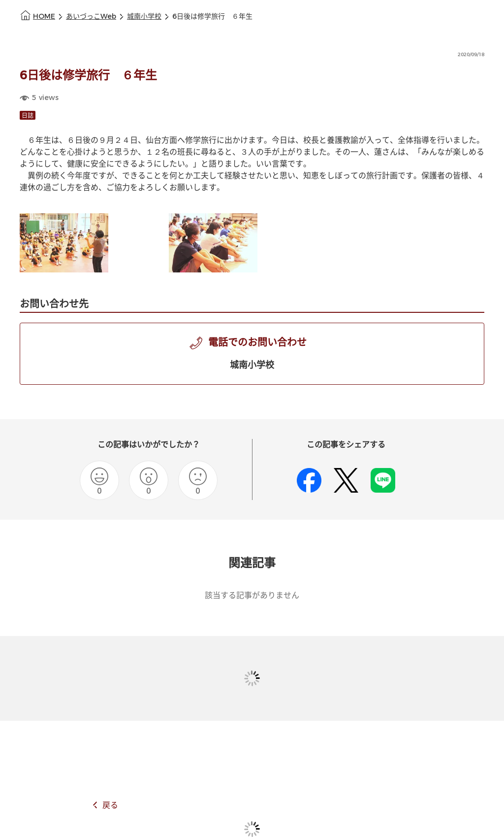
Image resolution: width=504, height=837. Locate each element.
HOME (44, 17)
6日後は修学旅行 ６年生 (212, 17)
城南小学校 (144, 17)
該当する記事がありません (252, 595)
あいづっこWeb (91, 17)
